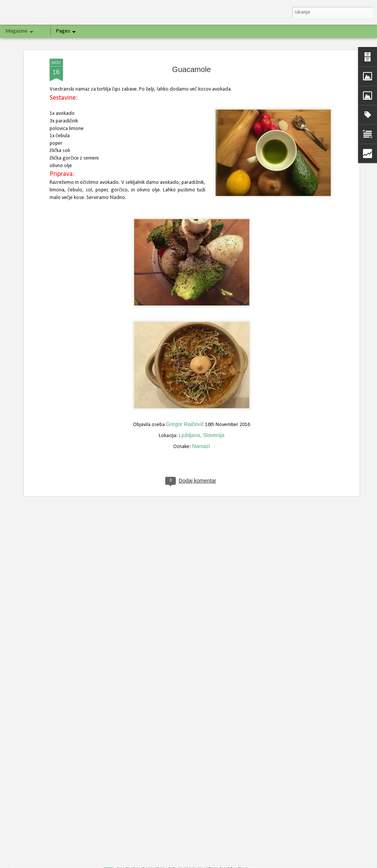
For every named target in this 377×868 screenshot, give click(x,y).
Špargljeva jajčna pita (145, 773)
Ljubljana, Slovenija (202, 339)
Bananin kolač (136, 686)
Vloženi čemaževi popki (148, 859)
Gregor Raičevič (185, 328)
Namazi (201, 350)
